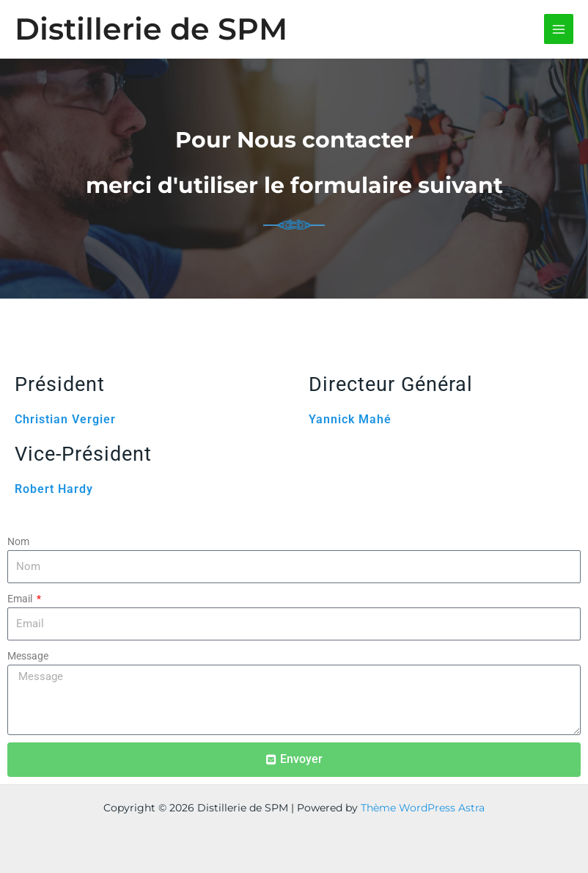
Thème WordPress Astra (423, 808)
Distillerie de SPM (151, 29)
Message (28, 656)
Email (21, 599)
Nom (18, 541)
